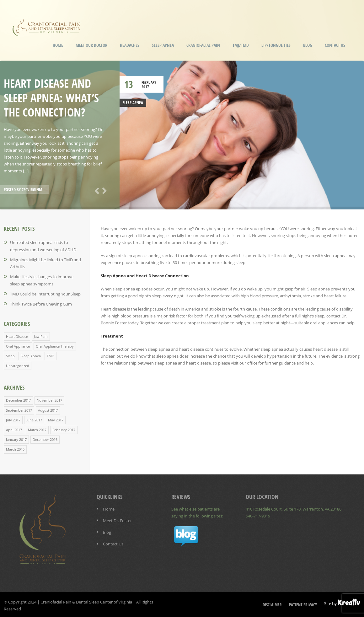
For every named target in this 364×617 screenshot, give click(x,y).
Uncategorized (18, 365)
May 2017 (56, 419)
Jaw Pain (41, 336)
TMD (51, 355)
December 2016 (45, 438)
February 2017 (64, 428)
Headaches (130, 45)
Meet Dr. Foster (117, 519)
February (149, 82)
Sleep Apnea (163, 45)
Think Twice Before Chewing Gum (41, 303)
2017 (145, 87)
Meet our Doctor (91, 45)
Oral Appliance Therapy (55, 345)
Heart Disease (17, 336)
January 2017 (16, 438)
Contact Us (335, 45)
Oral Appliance (18, 345)
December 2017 (18, 399)
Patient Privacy (303, 603)
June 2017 (34, 419)
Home (58, 45)
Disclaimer (272, 603)
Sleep (10, 355)
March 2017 (37, 428)
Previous (96, 190)
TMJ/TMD (241, 45)
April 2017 (14, 428)
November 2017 (49, 399)
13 (129, 84)
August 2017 (48, 409)
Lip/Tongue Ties (276, 45)
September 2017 (19, 409)
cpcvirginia (32, 190)
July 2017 (13, 419)
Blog (308, 45)
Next (103, 190)
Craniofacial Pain (203, 45)
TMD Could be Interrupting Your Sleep (45, 293)
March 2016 (15, 448)
